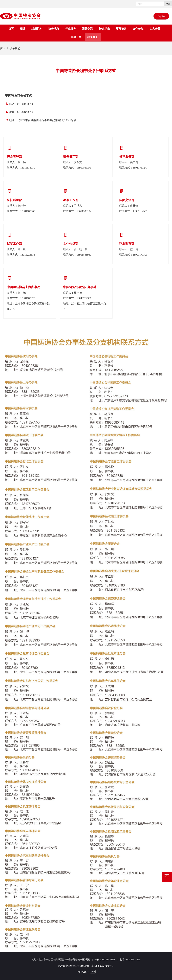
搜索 (168, 4)
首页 (3, 48)
